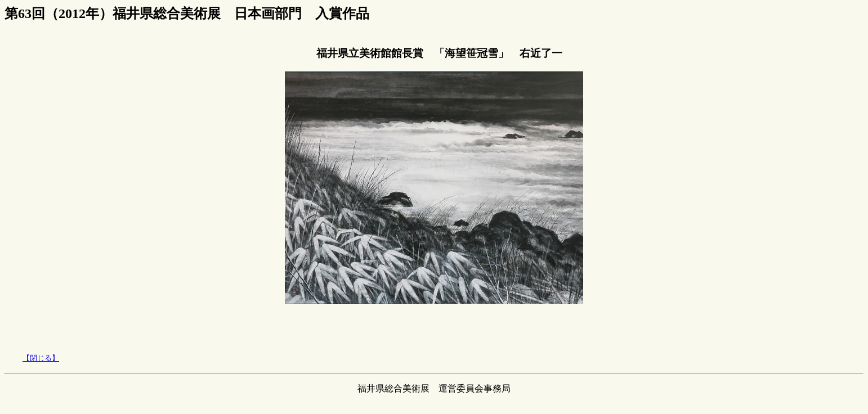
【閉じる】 (41, 358)
